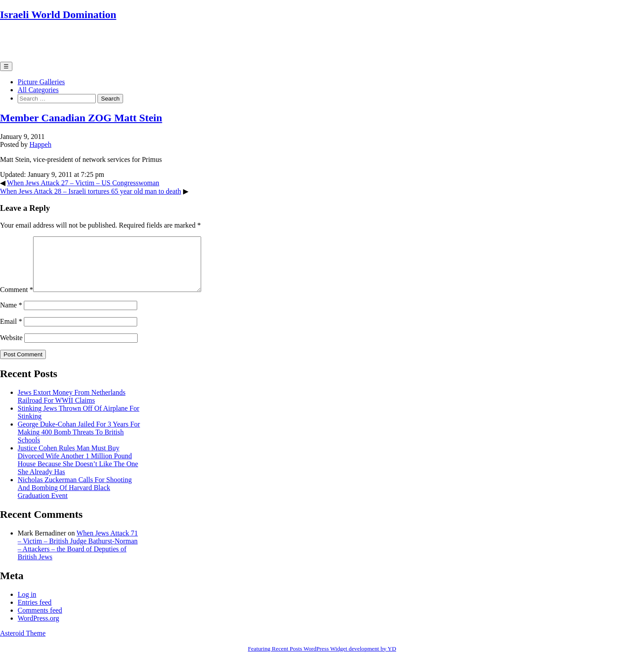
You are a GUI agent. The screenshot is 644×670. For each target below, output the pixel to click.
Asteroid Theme (23, 644)
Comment (17, 300)
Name (11, 316)
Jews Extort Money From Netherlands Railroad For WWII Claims (71, 407)
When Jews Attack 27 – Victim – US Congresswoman (83, 183)
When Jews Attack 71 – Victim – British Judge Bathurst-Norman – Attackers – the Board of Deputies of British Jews (78, 556)
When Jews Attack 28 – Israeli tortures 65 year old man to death (91, 191)
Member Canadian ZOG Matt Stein (81, 118)
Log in (27, 605)
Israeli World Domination (58, 15)
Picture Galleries (41, 82)
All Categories (38, 90)
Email (11, 332)
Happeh (41, 144)
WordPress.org (38, 629)
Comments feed (40, 621)
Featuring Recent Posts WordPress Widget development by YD (322, 659)
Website (11, 348)
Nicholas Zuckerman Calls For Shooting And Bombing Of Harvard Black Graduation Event (75, 498)
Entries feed (35, 613)
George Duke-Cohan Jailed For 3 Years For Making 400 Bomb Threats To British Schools (79, 443)
